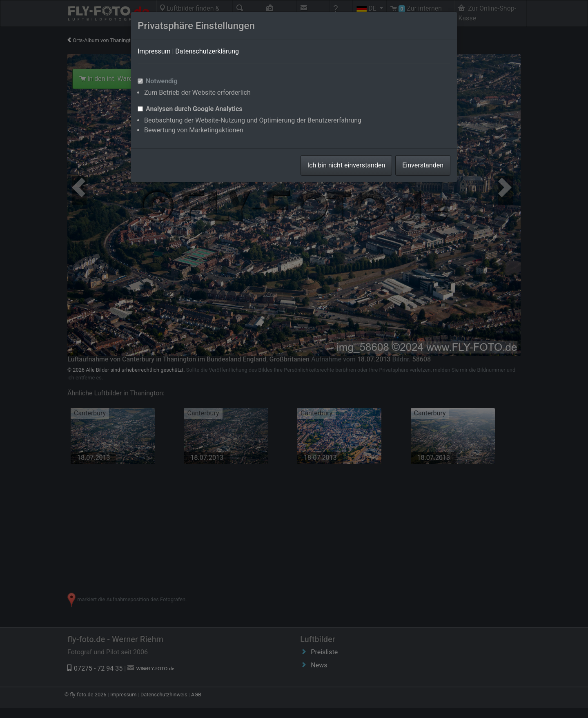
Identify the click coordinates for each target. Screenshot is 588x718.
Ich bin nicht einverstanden (346, 165)
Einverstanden (423, 165)
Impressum (154, 51)
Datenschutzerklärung (207, 51)
